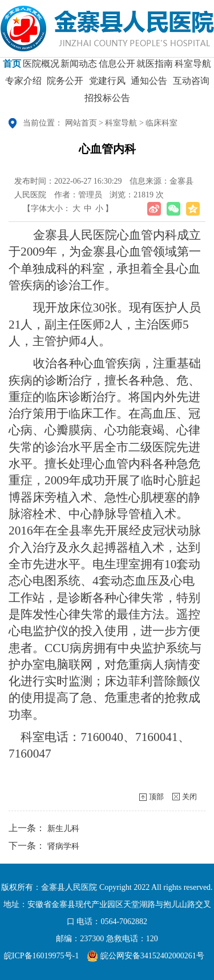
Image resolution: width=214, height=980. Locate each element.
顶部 (156, 797)
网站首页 (81, 123)
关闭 (189, 797)
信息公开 (117, 68)
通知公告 (149, 85)
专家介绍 (23, 85)
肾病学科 (63, 846)
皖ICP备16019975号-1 (41, 956)
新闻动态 (79, 68)
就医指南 (155, 68)
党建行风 (107, 85)
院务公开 (65, 85)
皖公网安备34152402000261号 (146, 956)
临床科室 (161, 123)
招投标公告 (107, 102)
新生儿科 (63, 829)
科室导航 (193, 68)
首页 (12, 68)
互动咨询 (191, 85)
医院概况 (41, 68)
